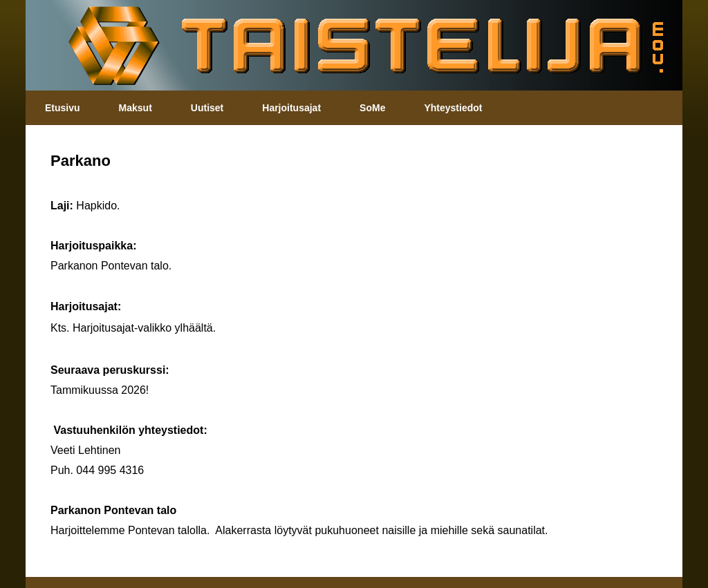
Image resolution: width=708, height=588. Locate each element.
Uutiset (207, 108)
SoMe (372, 108)
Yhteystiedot (453, 108)
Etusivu (63, 108)
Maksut (136, 108)
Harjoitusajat (291, 108)
